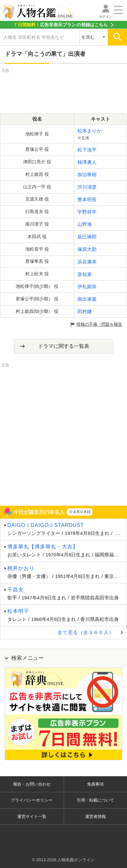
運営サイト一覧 (32, 816)
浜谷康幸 (87, 262)
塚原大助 (87, 249)
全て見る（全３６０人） (86, 632)
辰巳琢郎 (87, 237)
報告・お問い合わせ (32, 784)
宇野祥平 (87, 212)
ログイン (106, 17)
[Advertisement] (64, 90)
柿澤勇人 (87, 162)
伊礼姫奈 (87, 286)
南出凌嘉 (87, 299)
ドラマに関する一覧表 (64, 346)
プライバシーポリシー (32, 800)
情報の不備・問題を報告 (99, 324)
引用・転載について (95, 800)
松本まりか (89, 131)
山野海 (85, 224)
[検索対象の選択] (93, 37)
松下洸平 (87, 150)
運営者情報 (95, 816)
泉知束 (85, 274)
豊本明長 (87, 199)
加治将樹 (87, 174)
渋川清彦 (87, 187)
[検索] (117, 37)
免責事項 (95, 784)
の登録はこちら (60, 25)
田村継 (85, 311)
